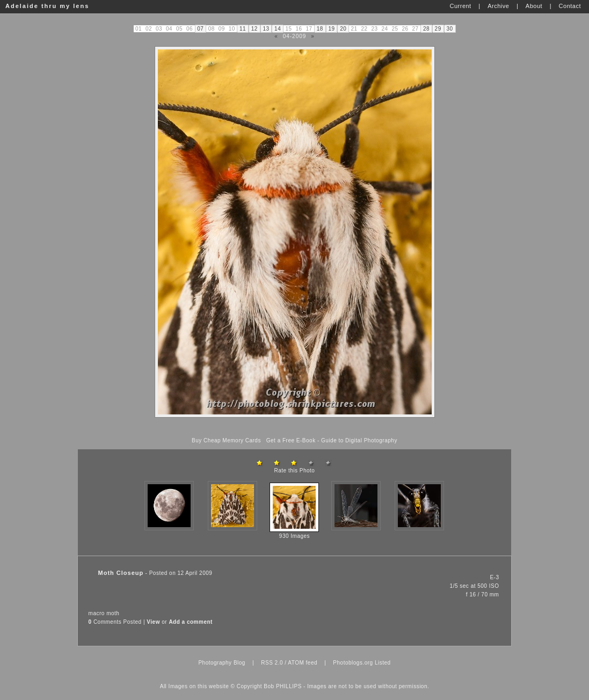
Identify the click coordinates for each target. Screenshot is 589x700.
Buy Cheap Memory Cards (226, 440)
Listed (383, 663)
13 (266, 29)
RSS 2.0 (272, 663)
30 (449, 29)
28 (426, 29)
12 (254, 29)
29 (438, 29)
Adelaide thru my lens (47, 6)
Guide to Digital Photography (359, 440)
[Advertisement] (295, 428)
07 (200, 29)
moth (113, 613)
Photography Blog (222, 663)
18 (320, 29)
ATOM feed (303, 663)
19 (332, 29)
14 (278, 29)
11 (243, 29)
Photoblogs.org (353, 663)
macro (97, 613)
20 (343, 29)
